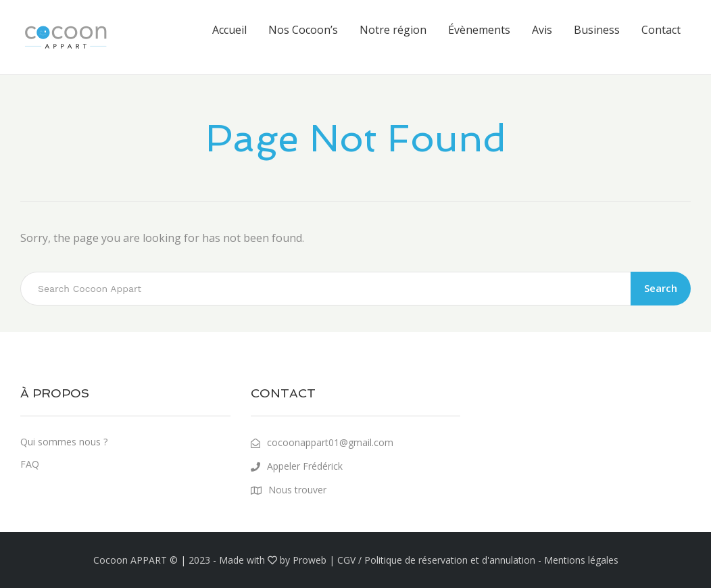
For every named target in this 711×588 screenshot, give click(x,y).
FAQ (30, 464)
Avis (542, 30)
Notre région (393, 30)
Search (661, 288)
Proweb (310, 560)
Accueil (229, 30)
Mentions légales (581, 560)
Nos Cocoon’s (303, 30)
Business (597, 30)
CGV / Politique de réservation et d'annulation (436, 560)
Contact (661, 30)
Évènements (479, 30)
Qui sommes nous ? (64, 442)
